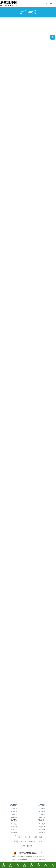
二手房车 (42, 805)
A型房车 (14, 809)
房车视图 (42, 824)
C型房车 (14, 814)
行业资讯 (14, 827)
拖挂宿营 (14, 817)
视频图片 (42, 820)
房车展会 (14, 824)
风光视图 (42, 827)
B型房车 (14, 812)
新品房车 (14, 805)
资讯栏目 (14, 820)
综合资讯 (14, 832)
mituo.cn (42, 860)
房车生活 (14, 830)
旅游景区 (42, 830)
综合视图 (42, 832)
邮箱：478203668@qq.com (28, 842)
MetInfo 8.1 (24, 860)
